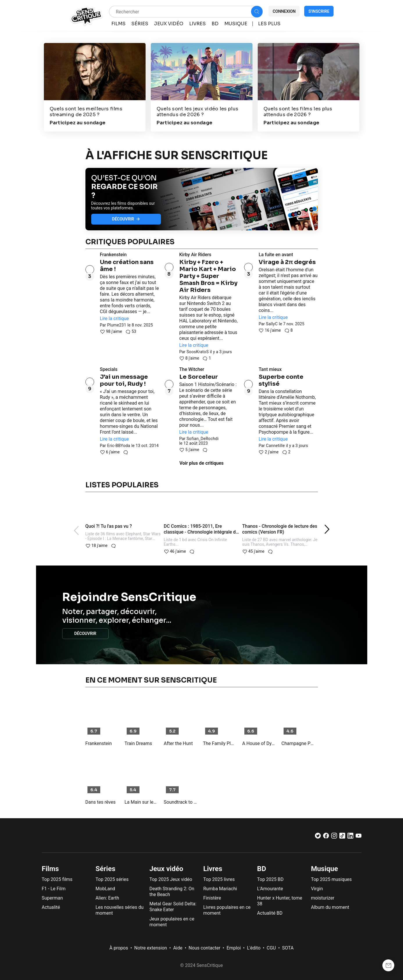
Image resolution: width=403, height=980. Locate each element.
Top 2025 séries (112, 879)
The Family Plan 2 (220, 743)
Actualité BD (270, 913)
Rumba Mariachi (220, 889)
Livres (213, 869)
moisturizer (323, 898)
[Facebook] (326, 837)
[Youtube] (359, 837)
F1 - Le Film (54, 889)
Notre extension (151, 948)
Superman (52, 898)
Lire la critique (114, 318)
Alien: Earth (107, 898)
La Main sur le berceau (141, 802)
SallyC (272, 324)
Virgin (317, 889)
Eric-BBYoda (119, 446)
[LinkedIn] (350, 837)
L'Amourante (270, 889)
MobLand (105, 889)
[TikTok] (342, 837)
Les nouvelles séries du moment (120, 910)
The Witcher (192, 369)
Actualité (51, 907)
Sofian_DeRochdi (203, 439)
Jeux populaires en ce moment (172, 922)
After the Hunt (178, 743)
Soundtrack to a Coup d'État (180, 802)
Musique (324, 869)
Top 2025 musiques (331, 879)
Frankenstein (113, 255)
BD (262, 869)
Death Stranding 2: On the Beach (172, 892)
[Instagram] (334, 837)
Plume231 (117, 325)
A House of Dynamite (259, 743)
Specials (109, 369)
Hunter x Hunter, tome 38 (280, 901)
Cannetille (275, 446)
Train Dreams (138, 743)
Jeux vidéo (166, 869)
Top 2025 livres (219, 879)
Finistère (212, 898)
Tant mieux (270, 369)
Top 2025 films (57, 879)
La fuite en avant (276, 255)
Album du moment (330, 907)
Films (50, 869)
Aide (178, 948)
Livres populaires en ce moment (227, 910)
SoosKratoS (198, 352)
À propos (119, 948)
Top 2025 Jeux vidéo (171, 879)
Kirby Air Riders (195, 255)
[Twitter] (318, 837)
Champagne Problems (298, 743)
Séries (105, 869)
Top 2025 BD (270, 879)
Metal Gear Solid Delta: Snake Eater (173, 907)
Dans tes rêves (101, 802)
